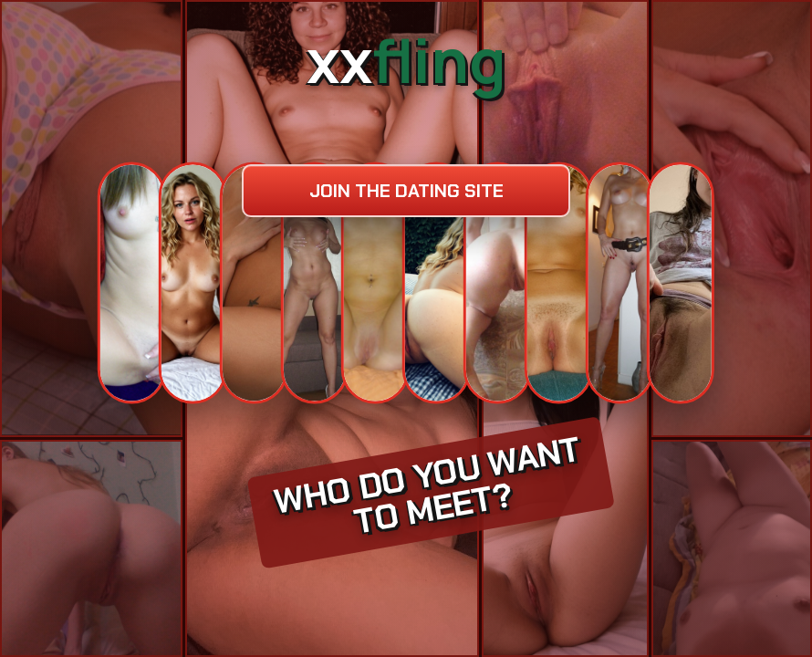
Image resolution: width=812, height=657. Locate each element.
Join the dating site (406, 191)
